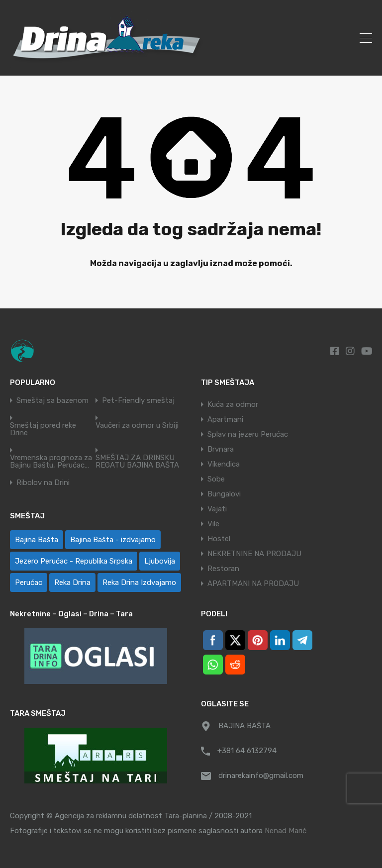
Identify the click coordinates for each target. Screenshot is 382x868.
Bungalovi (224, 494)
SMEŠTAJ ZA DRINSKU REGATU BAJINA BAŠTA (137, 462)
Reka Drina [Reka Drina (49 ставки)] (72, 582)
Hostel (219, 539)
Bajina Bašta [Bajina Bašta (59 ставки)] (37, 540)
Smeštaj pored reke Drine (43, 429)
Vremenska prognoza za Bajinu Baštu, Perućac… (51, 462)
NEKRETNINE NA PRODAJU (254, 554)
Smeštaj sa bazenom (52, 401)
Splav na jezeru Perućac (248, 434)
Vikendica (224, 464)
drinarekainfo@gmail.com (261, 775)
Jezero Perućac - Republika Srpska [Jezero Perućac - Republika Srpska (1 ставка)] (74, 561)
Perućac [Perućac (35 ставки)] (29, 582)
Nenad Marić (286, 831)
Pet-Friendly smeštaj (138, 401)
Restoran (223, 569)
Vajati (217, 509)
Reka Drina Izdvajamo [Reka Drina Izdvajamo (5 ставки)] (139, 582)
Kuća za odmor (233, 404)
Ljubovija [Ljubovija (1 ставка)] (160, 561)
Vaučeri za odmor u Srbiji (137, 426)
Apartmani (225, 419)
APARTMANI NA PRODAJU (253, 583)
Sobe (216, 479)
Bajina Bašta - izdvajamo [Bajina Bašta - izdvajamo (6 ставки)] (113, 540)
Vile (213, 524)
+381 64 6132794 (247, 751)
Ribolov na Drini (43, 483)
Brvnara (221, 449)
